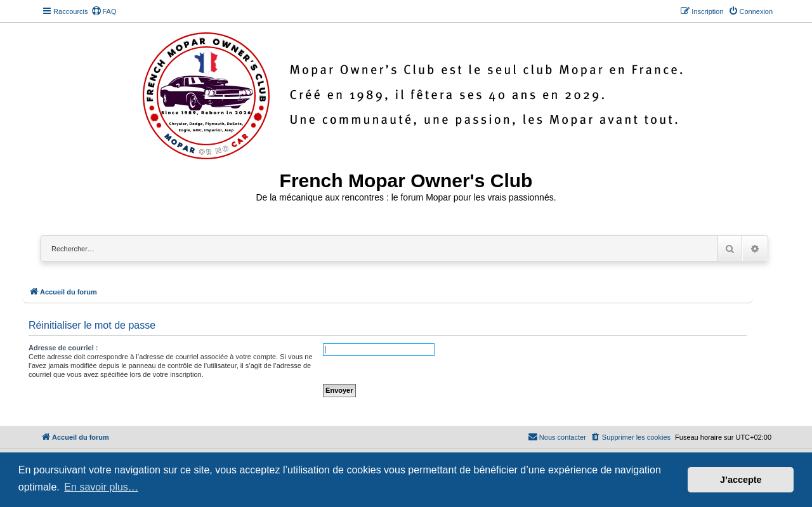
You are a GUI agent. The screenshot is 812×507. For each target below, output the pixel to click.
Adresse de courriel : (63, 348)
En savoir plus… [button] (101, 487)
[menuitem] (104, 11)
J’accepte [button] (741, 480)
